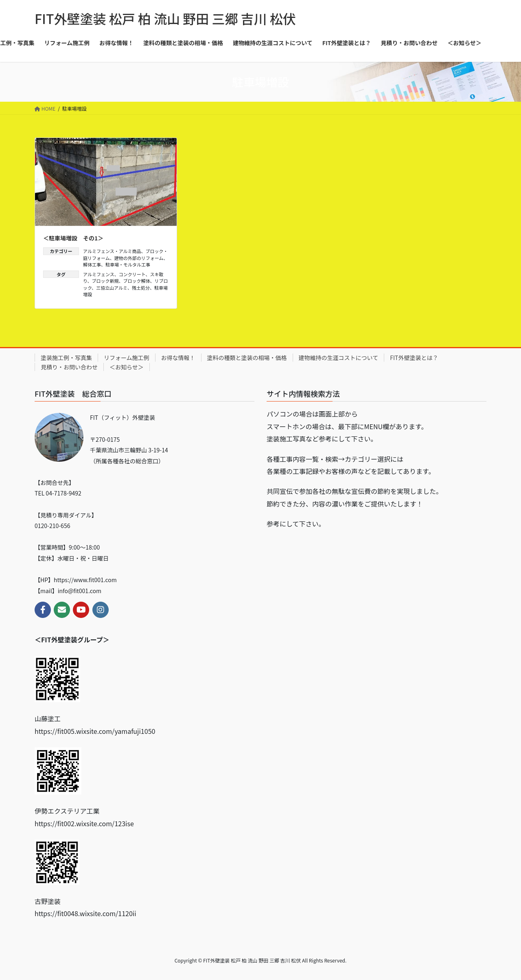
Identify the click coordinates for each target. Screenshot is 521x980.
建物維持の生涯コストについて (339, 358)
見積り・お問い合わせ (69, 367)
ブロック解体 (137, 281)
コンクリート (132, 274)
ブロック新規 (105, 281)
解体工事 (92, 264)
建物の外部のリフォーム (139, 258)
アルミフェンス (99, 274)
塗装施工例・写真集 (66, 358)
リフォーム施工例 (127, 358)
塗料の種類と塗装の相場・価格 (247, 358)
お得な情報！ (178, 358)
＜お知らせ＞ (127, 367)
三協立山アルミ (112, 288)
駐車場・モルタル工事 (128, 264)
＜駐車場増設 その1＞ (73, 238)
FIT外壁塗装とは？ (414, 358)
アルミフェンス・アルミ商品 (112, 251)
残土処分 (141, 288)
